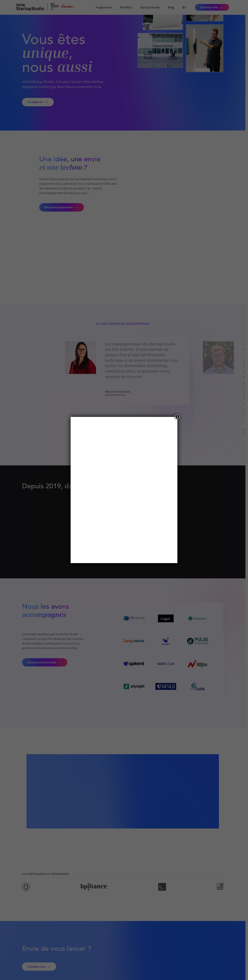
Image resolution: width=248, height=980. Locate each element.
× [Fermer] (177, 417)
